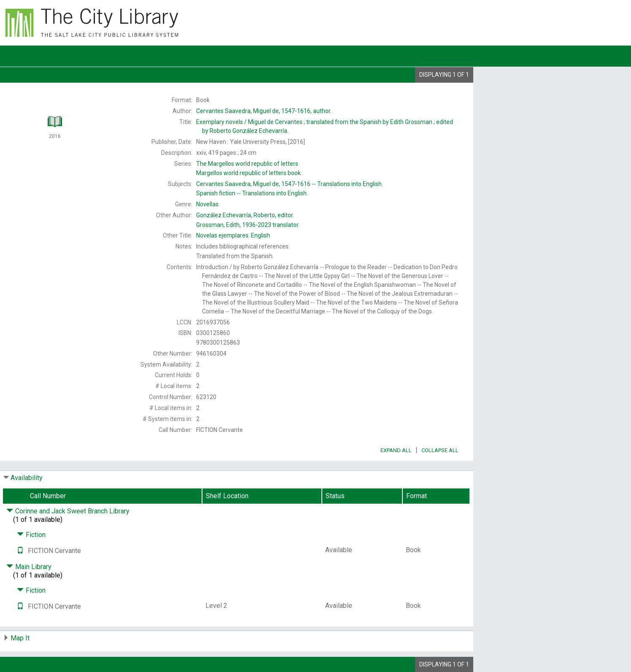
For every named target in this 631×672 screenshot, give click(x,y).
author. (264, 111)
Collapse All (440, 450)
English (233, 235)
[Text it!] (20, 551)
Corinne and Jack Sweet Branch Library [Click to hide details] (68, 511)
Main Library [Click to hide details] (29, 567)
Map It (20, 638)
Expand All (396, 450)
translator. (248, 225)
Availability (27, 478)
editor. (245, 215)
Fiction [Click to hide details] (31, 535)
